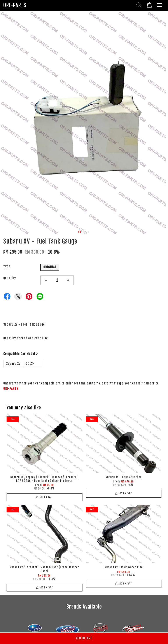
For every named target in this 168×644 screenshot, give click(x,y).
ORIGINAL (50, 267)
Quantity (10, 278)
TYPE (7, 267)
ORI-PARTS (15, 5)
